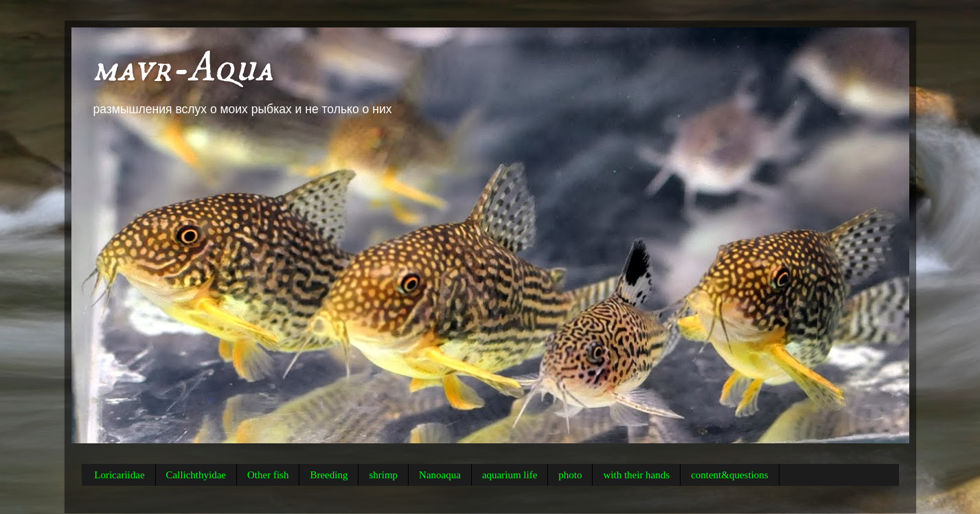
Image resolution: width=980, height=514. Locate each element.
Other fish (268, 475)
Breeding (329, 475)
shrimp (383, 475)
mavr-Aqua (183, 68)
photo (570, 475)
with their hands (636, 475)
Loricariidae (119, 475)
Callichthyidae (196, 475)
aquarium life (510, 475)
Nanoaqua (440, 475)
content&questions (730, 475)
